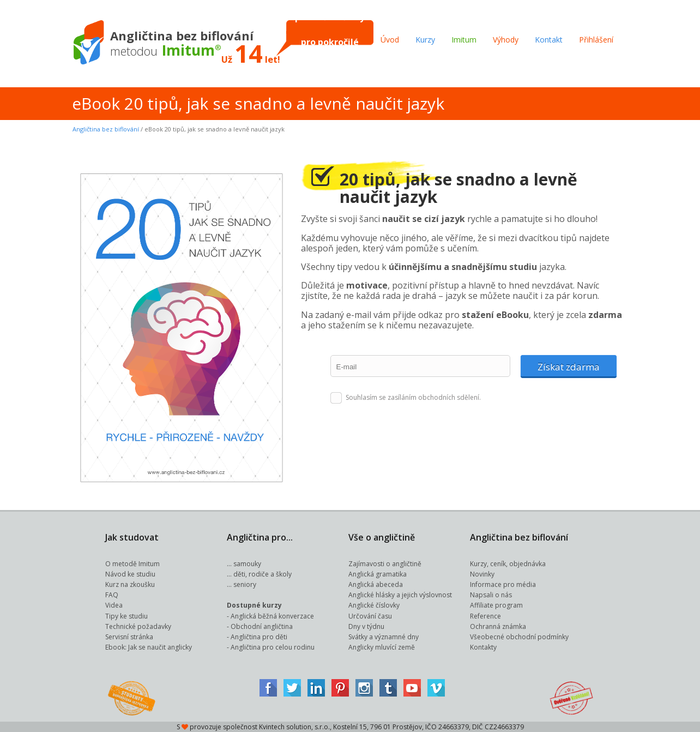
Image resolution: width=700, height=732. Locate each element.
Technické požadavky (138, 626)
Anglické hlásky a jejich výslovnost (400, 595)
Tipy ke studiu (126, 616)
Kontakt (549, 40)
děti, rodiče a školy (262, 574)
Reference (485, 616)
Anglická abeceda (376, 584)
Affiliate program (496, 605)
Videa (114, 605)
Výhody (506, 40)
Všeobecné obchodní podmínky (519, 637)
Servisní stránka (129, 637)
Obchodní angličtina (262, 626)
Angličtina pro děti (259, 637)
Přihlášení (596, 40)
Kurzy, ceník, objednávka (508, 564)
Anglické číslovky (374, 605)
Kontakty (483, 647)
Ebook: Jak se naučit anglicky (149, 647)
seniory (245, 584)
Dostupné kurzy (254, 605)
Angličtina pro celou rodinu (273, 647)
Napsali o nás (491, 595)
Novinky (482, 574)
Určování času (370, 616)
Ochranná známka (498, 626)
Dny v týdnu (366, 626)
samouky (247, 564)
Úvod (390, 40)
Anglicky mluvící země (382, 647)
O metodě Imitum (132, 564)
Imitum (464, 40)
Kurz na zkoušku (130, 584)
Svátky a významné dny (384, 637)
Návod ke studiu (130, 574)
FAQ (112, 595)
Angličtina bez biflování (106, 129)
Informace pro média (503, 584)
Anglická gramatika (378, 574)
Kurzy (425, 40)
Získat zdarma (569, 367)
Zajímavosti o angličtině (385, 564)
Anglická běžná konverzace (272, 616)
